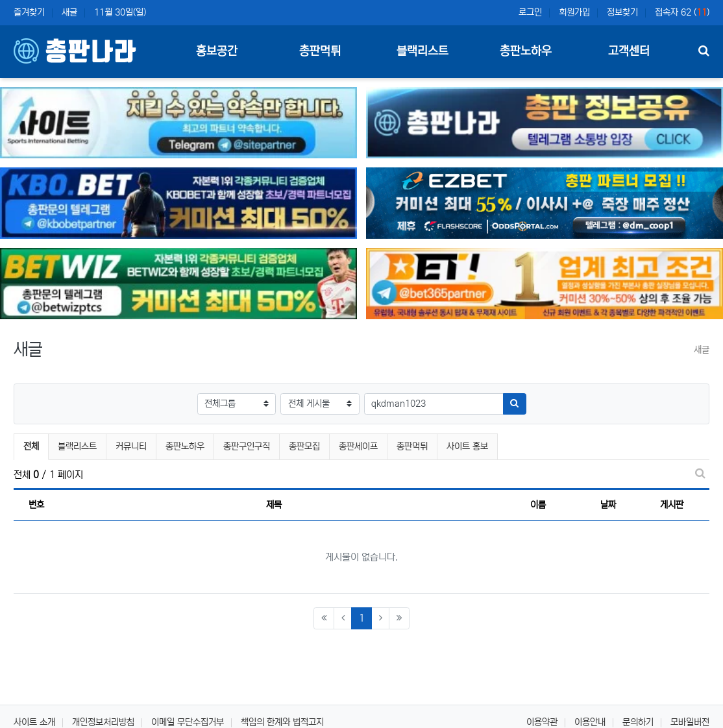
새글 (69, 12)
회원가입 (574, 12)
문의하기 (638, 722)
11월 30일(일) (120, 12)
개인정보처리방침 (103, 722)
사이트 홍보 (467, 446)
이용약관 (542, 722)
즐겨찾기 (29, 12)
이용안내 (590, 722)
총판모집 (304, 446)
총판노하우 (185, 446)
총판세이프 (358, 446)
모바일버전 (690, 722)
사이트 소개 (34, 722)
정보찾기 (622, 12)
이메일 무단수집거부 (188, 722)
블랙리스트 (77, 446)
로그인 (530, 12)
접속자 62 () (682, 12)
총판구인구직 (247, 446)
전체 (31, 446)
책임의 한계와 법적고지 (282, 722)
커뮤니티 (131, 446)
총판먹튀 (412, 446)
